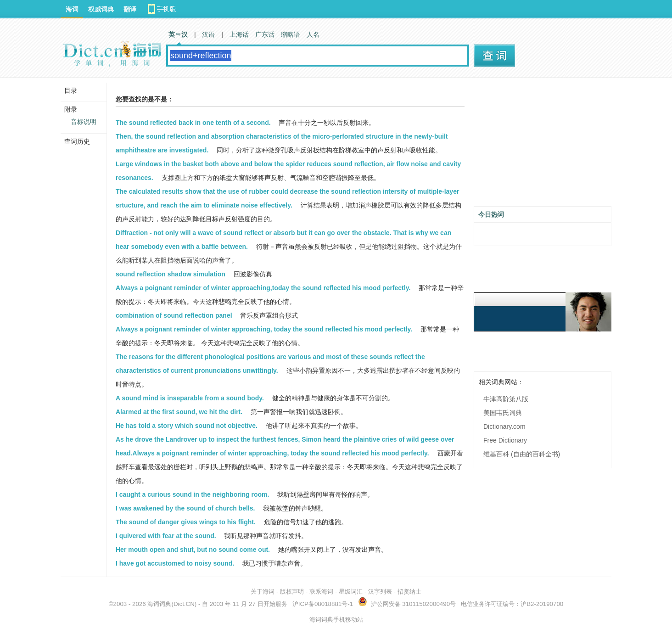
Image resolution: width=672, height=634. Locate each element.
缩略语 (291, 34)
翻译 (130, 9)
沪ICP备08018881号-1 (323, 604)
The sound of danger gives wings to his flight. (186, 522)
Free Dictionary (505, 440)
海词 (72, 9)
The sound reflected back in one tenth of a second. (193, 123)
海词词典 (159, 604)
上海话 (239, 34)
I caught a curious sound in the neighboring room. (192, 494)
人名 (313, 34)
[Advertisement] (543, 146)
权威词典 (101, 9)
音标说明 (84, 122)
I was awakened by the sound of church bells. (185, 508)
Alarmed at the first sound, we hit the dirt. (179, 412)
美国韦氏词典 (503, 413)
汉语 (208, 34)
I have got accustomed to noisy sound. (175, 563)
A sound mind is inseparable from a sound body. (190, 398)
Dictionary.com (504, 426)
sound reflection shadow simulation (171, 274)
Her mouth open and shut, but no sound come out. (193, 550)
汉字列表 (380, 592)
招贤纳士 (409, 592)
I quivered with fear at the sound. (166, 536)
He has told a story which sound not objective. (187, 426)
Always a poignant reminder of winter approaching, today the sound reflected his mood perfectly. (264, 329)
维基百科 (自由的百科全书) (522, 454)
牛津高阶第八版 (506, 399)
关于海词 (263, 592)
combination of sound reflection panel (174, 315)
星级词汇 (351, 592)
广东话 (265, 34)
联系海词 (321, 592)
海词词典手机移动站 (336, 620)
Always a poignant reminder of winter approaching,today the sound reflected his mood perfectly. (263, 288)
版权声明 (292, 592)
